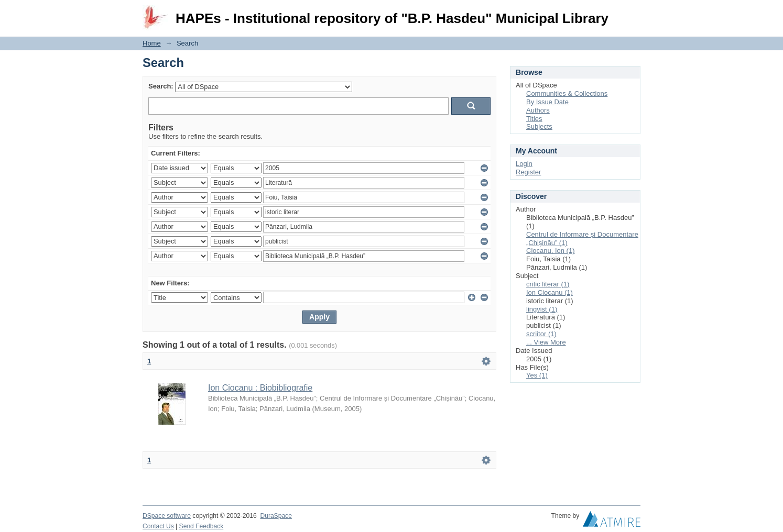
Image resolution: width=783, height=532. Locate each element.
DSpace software (167, 516)
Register (528, 172)
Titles (534, 119)
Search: (161, 86)
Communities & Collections (567, 93)
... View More (546, 342)
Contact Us (158, 526)
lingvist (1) (542, 309)
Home (152, 43)
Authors (538, 110)
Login (632, 13)
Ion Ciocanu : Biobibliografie (260, 388)
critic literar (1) (548, 284)
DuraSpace (276, 516)
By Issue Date (547, 102)
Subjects (539, 126)
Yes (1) (537, 375)
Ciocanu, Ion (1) (551, 251)
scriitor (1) (541, 334)
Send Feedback (202, 526)
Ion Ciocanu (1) (550, 292)
